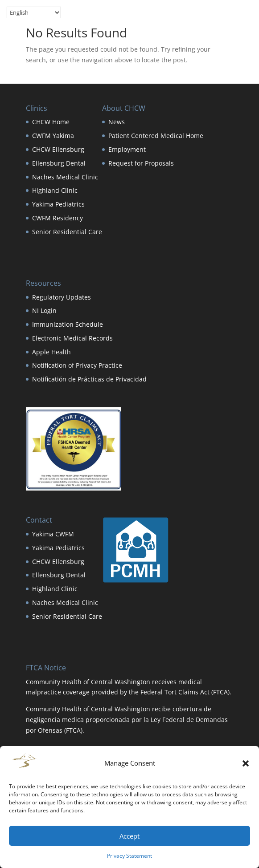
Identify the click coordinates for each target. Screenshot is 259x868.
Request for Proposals (141, 163)
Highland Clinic (55, 190)
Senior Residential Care (67, 232)
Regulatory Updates (62, 297)
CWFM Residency (58, 218)
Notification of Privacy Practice (77, 365)
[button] (246, 763)
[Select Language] (34, 12)
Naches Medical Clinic (65, 177)
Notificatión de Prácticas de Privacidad (89, 379)
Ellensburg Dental (59, 163)
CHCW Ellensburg (58, 149)
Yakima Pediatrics (58, 204)
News (117, 122)
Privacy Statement (129, 856)
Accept (129, 836)
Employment (127, 149)
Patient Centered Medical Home (156, 136)
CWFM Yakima (53, 136)
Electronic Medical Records (72, 338)
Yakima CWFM (53, 534)
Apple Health (51, 352)
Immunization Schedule (68, 324)
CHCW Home (51, 122)
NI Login (44, 310)
